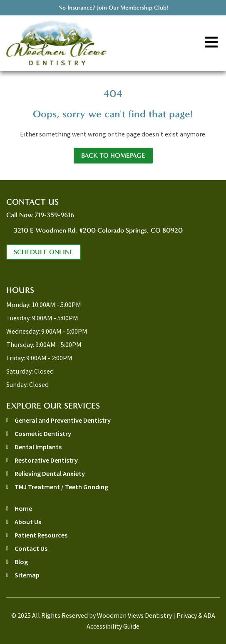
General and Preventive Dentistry (63, 420)
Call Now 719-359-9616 (40, 215)
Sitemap (27, 575)
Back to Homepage (113, 155)
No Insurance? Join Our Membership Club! (113, 8)
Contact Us (31, 548)
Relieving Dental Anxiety (50, 473)
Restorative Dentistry (46, 460)
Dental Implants (38, 447)
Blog (21, 562)
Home (23, 508)
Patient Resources (41, 535)
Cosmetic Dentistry (43, 433)
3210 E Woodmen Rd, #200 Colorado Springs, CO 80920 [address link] (98, 230)
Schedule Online (43, 252)
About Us (28, 522)
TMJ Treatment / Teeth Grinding (61, 487)
